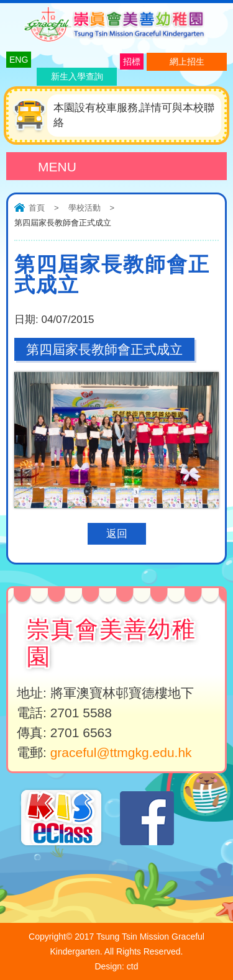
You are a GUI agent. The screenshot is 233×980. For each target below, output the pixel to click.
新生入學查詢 (77, 76)
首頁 (37, 208)
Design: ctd (116, 966)
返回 (117, 534)
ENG (19, 60)
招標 (132, 61)
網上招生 (187, 61)
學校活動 (85, 208)
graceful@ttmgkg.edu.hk (121, 752)
